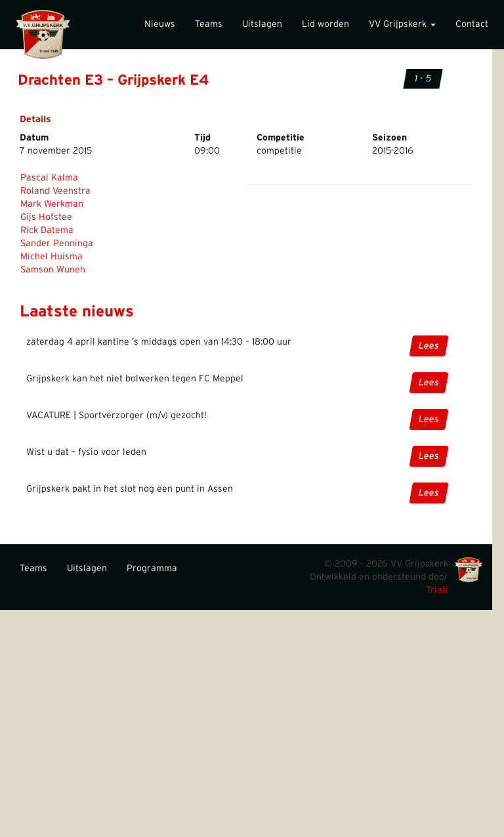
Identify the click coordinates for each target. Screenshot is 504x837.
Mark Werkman (52, 204)
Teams (209, 24)
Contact (472, 24)
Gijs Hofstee (46, 217)
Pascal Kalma (49, 178)
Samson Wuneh (53, 270)
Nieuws (160, 24)
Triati (437, 590)
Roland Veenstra (55, 191)
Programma (152, 569)
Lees (429, 346)
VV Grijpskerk (402, 24)
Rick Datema (47, 230)
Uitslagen (262, 24)
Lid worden (325, 24)
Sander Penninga (57, 244)
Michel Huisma (52, 257)
